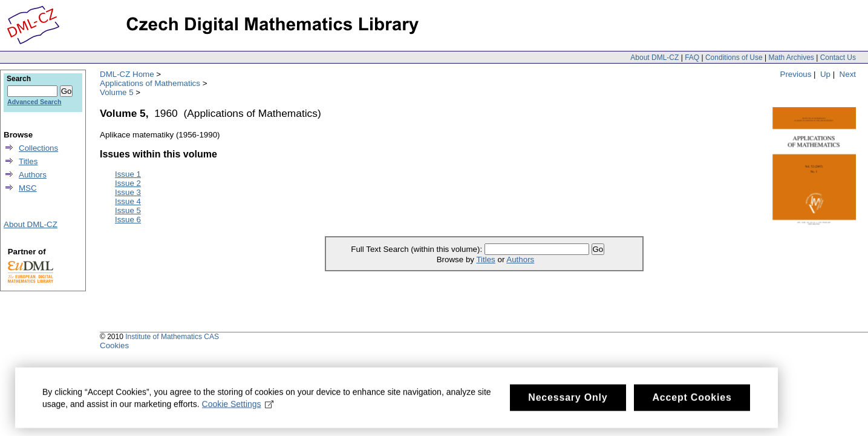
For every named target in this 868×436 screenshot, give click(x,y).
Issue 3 (128, 192)
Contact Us (838, 58)
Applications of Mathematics (150, 83)
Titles (485, 259)
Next (848, 74)
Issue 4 (128, 201)
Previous (796, 74)
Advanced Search (34, 102)
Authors (520, 259)
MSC (28, 188)
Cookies (114, 345)
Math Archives (791, 58)
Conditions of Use (734, 58)
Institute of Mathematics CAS (172, 337)
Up (825, 74)
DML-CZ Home (127, 74)
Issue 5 (128, 210)
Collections (38, 148)
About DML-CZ (654, 58)
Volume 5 (117, 92)
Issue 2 (128, 183)
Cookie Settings (238, 407)
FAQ (692, 58)
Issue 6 (128, 220)
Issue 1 (128, 174)
